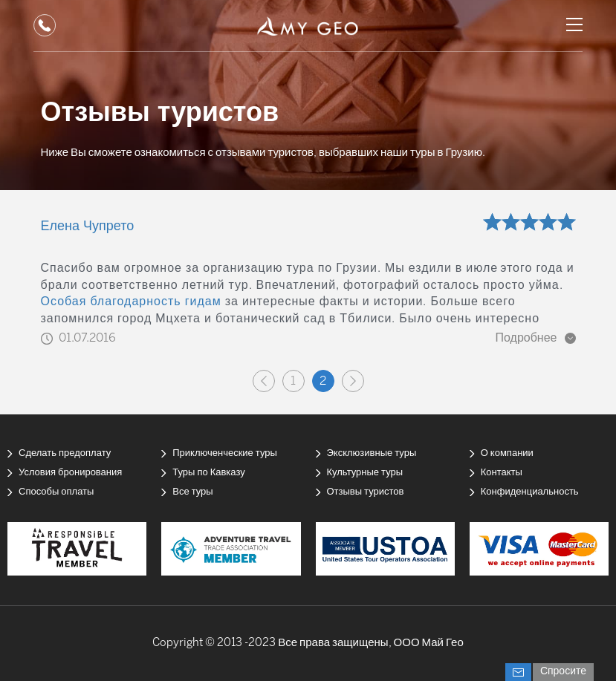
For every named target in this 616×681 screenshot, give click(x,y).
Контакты (502, 473)
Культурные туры (365, 473)
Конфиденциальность (530, 492)
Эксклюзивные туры (372, 453)
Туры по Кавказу (209, 473)
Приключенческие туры (225, 453)
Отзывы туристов (366, 492)
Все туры (192, 492)
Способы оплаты (56, 492)
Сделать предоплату (65, 453)
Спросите (563, 672)
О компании (507, 453)
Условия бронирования (70, 473)
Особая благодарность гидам (131, 302)
